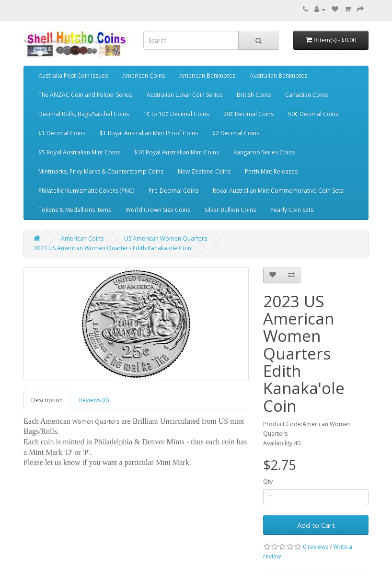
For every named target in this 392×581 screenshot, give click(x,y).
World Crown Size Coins (158, 210)
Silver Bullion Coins (230, 210)
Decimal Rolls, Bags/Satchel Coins (84, 114)
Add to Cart (316, 525)
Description (47, 400)
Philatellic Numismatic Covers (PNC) (86, 191)
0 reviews (316, 547)
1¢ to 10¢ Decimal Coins (176, 114)
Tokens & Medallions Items (75, 210)
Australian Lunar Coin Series (184, 95)
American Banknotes (207, 76)
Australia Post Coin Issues (73, 76)
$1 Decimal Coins (62, 133)
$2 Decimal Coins (236, 133)
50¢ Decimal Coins (313, 114)
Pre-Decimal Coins (173, 191)
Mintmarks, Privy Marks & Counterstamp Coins (101, 171)
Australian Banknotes (278, 76)
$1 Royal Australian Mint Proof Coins (149, 133)
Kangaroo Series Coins (264, 152)
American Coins (144, 76)
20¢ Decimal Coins (248, 114)
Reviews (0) (94, 400)
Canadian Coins (306, 95)
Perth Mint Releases (271, 171)
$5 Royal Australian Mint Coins (79, 152)
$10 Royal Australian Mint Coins (177, 152)
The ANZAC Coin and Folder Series (85, 95)
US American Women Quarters (166, 238)
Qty (268, 482)
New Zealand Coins (204, 171)
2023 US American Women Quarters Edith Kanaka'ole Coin (112, 248)
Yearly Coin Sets (292, 210)
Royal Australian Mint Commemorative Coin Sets (278, 191)
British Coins (254, 95)
